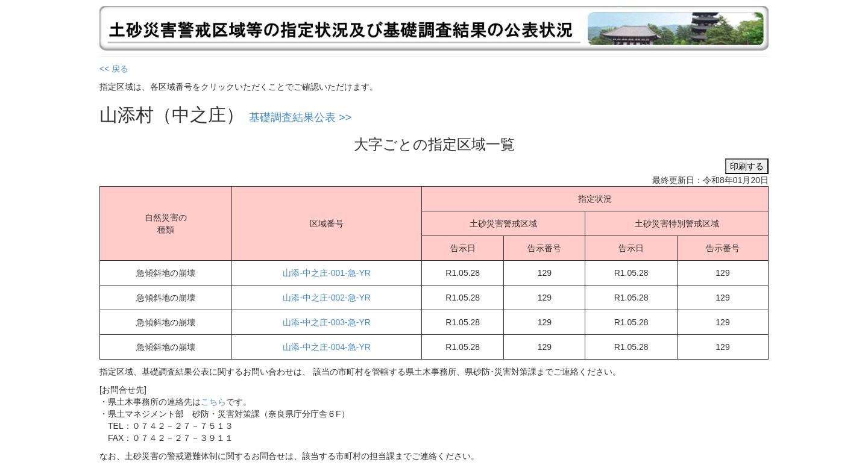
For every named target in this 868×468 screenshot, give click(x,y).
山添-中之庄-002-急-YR (326, 298)
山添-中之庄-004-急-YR (326, 347)
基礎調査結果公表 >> (300, 117)
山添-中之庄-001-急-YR (326, 273)
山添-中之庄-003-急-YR (326, 322)
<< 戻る (114, 69)
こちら (213, 402)
